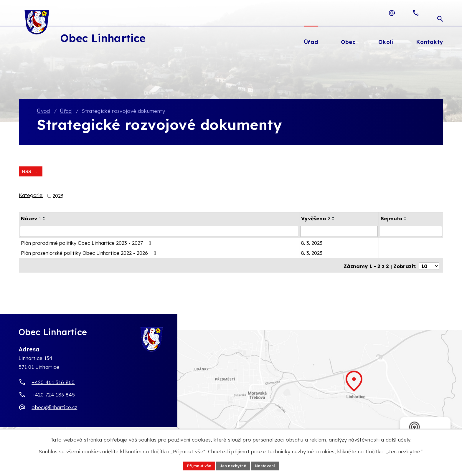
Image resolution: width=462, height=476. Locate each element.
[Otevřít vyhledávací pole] (440, 13)
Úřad (66, 111)
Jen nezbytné (233, 465)
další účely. (399, 439)
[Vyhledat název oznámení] (159, 232)
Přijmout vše (196, 465)
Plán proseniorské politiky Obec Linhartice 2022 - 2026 (90, 253)
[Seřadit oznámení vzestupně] (44, 218)
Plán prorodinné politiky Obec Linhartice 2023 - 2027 (87, 243)
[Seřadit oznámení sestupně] (44, 220)
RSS (31, 172)
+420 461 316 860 (53, 382)
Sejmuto (391, 219)
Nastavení (268, 465)
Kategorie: (31, 196)
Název (31, 219)
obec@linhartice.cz (54, 408)
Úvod (43, 111)
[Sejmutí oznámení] (411, 232)
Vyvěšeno (316, 219)
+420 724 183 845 (53, 395)
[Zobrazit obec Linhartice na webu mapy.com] (231, 388)
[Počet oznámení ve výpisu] (429, 265)
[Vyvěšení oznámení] (339, 232)
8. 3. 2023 (312, 243)
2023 (58, 196)
